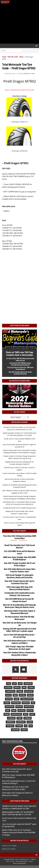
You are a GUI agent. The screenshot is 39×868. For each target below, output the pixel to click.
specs (26, 714)
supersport (21, 722)
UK (26, 726)
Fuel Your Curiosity (20, 531)
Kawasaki (26, 703)
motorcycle (29, 707)
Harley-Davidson (27, 699)
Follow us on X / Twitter (9, 846)
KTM (33, 703)
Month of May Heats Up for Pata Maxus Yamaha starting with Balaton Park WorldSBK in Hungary (19, 832)
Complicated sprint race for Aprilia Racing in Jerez (19, 508)
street (19, 718)
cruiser (20, 691)
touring (19, 726)
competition (10, 691)
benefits (17, 687)
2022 (9, 684)
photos (30, 711)
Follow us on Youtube (9, 849)
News (14, 711)
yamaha (24, 730)
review (7, 714)
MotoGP (19, 707)
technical (10, 726)
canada (31, 687)
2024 (20, 684)
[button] (36, 46)
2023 (14, 684)
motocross (10, 707)
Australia (8, 687)
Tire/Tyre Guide (13, 57)
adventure (28, 684)
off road (21, 711)
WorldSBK (15, 730)
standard (11, 718)
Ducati (8, 695)
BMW (24, 687)
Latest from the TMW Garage (20, 326)
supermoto (11, 722)
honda (7, 703)
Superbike (28, 718)
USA (31, 726)
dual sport (29, 691)
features (9, 699)
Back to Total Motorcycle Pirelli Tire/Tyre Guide (20, 90)
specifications (16, 714)
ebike (15, 695)
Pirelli (21, 57)
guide (17, 699)
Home (4, 57)
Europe (30, 695)
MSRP (8, 711)
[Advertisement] (19, 24)
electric (22, 695)
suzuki (30, 722)
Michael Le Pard (29, 73)
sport (32, 714)
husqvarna (16, 703)
